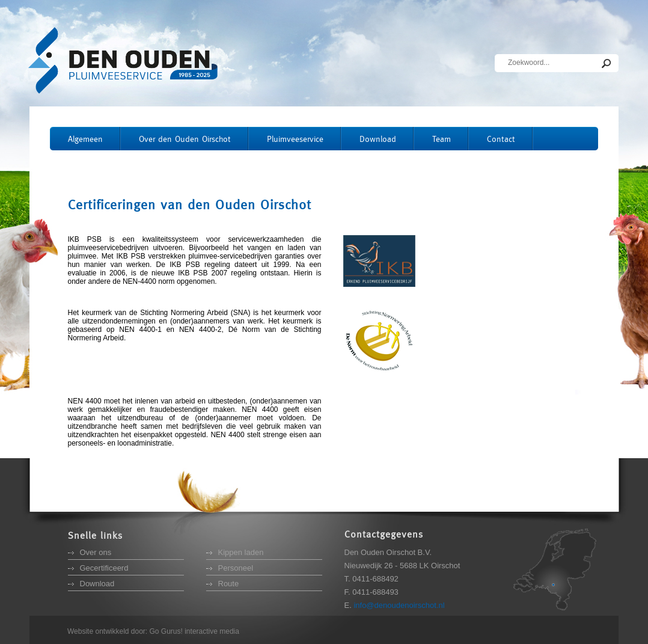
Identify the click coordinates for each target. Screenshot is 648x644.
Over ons (96, 552)
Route (229, 584)
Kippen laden (241, 552)
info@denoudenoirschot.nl (399, 605)
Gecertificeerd (104, 568)
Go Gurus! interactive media (194, 631)
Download (97, 584)
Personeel (236, 568)
